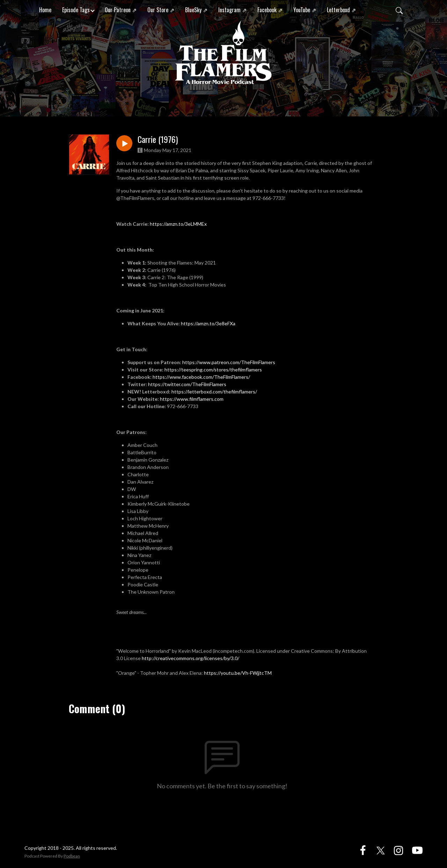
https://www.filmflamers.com (192, 399)
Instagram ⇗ (232, 10)
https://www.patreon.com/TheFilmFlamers (229, 362)
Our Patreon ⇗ (121, 10)
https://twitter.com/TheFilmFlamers (187, 384)
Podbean (72, 856)
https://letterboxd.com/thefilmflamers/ (214, 392)
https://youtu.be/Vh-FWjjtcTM (238, 673)
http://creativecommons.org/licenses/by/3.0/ (190, 658)
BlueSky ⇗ (196, 10)
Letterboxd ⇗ (341, 10)
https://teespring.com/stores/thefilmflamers (213, 370)
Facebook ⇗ (270, 10)
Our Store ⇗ (161, 10)
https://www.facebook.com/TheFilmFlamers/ (201, 377)
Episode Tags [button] (76, 10)
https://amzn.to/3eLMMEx (178, 224)
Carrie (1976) (158, 139)
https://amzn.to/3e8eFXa (208, 323)
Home (45, 10)
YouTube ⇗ (305, 10)
